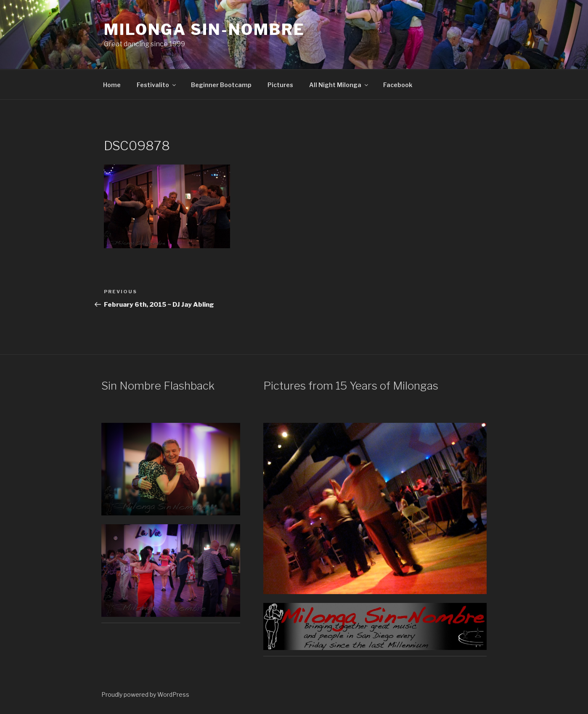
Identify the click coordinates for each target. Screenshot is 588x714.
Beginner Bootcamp (221, 85)
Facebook (398, 85)
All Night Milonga (339, 85)
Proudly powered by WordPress (145, 694)
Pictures (280, 85)
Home (112, 85)
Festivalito (157, 85)
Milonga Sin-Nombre (204, 29)
